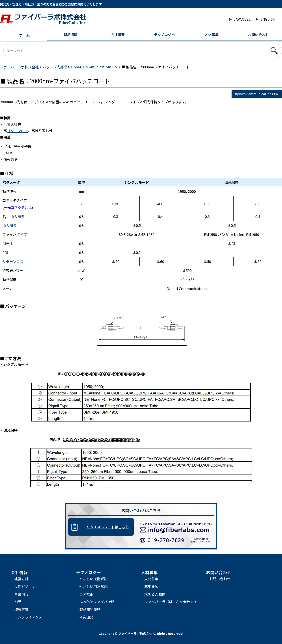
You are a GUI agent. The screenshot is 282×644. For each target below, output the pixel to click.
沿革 (18, 602)
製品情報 (70, 35)
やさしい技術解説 (93, 579)
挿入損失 (17, 216)
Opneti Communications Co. (257, 94)
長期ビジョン (25, 586)
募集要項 (151, 586)
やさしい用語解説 (93, 586)
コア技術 (86, 594)
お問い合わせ (258, 35)
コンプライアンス (28, 617)
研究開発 (86, 617)
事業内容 (21, 594)
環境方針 (21, 609)
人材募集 (211, 35)
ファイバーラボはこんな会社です (171, 602)
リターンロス (18, 131)
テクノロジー (164, 35)
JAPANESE (242, 19)
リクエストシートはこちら (108, 527)
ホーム (24, 35)
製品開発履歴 (90, 609)
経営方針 (21, 579)
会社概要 (118, 35)
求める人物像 (155, 594)
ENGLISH (268, 19)
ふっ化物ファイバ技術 (97, 602)
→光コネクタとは (18, 207)
